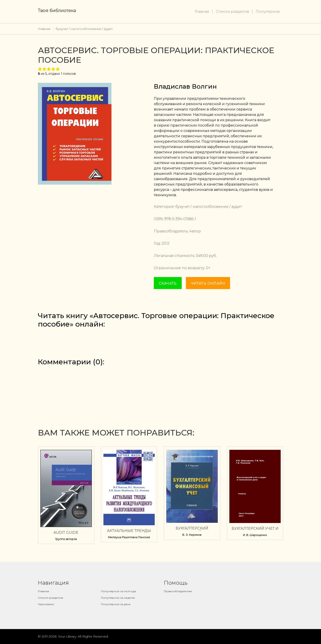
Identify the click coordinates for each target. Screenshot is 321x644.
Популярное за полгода (118, 591)
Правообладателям (178, 591)
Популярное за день (116, 604)
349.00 (202, 256)
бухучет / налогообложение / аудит (84, 29)
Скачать (168, 283)
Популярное (268, 11)
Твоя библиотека (57, 10)
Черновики (46, 604)
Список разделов (232, 11)
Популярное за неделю (118, 598)
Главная (202, 11)
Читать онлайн (208, 283)
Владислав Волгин (185, 86)
